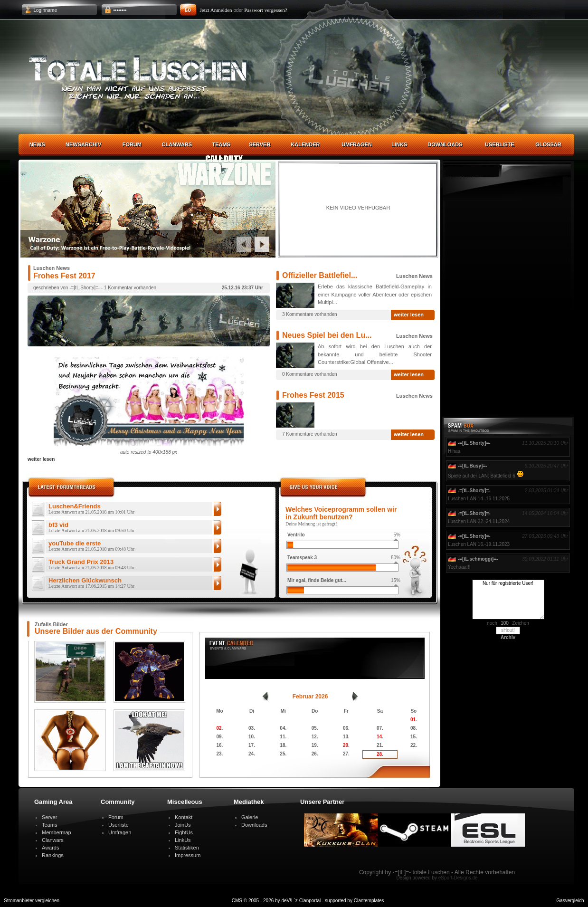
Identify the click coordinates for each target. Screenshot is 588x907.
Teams (221, 144)
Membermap (57, 832)
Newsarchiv (83, 144)
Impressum (188, 855)
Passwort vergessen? (266, 10)
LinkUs (183, 840)
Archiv (508, 637)
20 (346, 745)
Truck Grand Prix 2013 (91, 565)
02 (219, 728)
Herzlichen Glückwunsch (91, 583)
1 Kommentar (118, 288)
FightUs (184, 832)
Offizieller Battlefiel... (320, 275)
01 (413, 720)
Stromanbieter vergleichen (32, 901)
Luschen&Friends (91, 509)
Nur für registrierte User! (508, 600)
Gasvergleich (570, 901)
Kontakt (184, 817)
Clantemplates (369, 901)
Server (260, 144)
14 (379, 737)
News (37, 144)
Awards (50, 848)
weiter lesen (409, 315)
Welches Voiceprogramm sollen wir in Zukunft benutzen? (341, 513)
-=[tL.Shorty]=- (85, 288)
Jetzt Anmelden (216, 10)
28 (379, 754)
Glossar (548, 144)
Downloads (445, 144)
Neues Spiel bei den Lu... (327, 335)
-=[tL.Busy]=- (473, 466)
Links (399, 144)
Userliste (500, 144)
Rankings (53, 855)
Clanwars (177, 144)
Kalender (305, 144)
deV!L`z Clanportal (301, 901)
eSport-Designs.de (458, 878)
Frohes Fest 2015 (313, 395)
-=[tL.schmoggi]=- (478, 559)
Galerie (250, 817)
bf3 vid (91, 528)
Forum (132, 144)
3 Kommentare (298, 314)
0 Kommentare (298, 374)
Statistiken (187, 848)
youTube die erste (91, 546)
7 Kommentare (298, 434)
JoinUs (183, 825)
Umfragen (357, 144)
